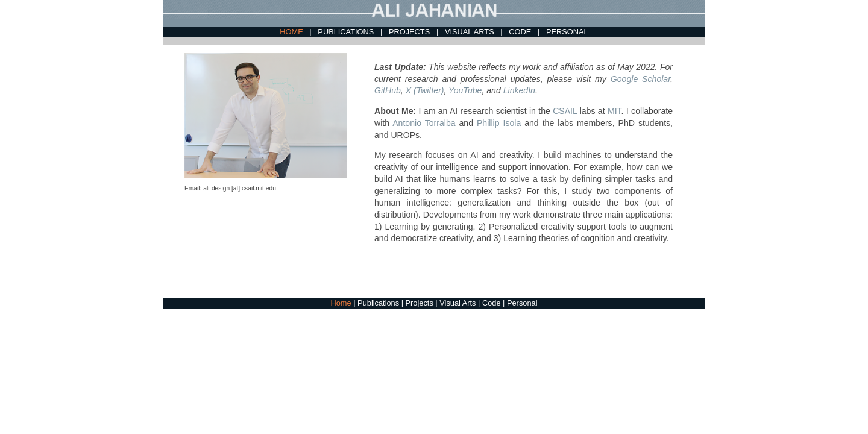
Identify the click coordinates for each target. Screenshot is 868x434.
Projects (421, 303)
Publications (379, 303)
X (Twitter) (425, 90)
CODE (521, 32)
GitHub (388, 90)
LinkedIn (519, 90)
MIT (615, 111)
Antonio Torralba (424, 123)
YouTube (465, 90)
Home (342, 303)
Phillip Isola (499, 123)
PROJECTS (410, 32)
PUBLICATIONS (347, 32)
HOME (292, 32)
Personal (522, 303)
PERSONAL (567, 32)
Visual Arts (459, 303)
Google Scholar (640, 79)
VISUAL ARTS (470, 32)
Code (492, 303)
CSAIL (565, 111)
